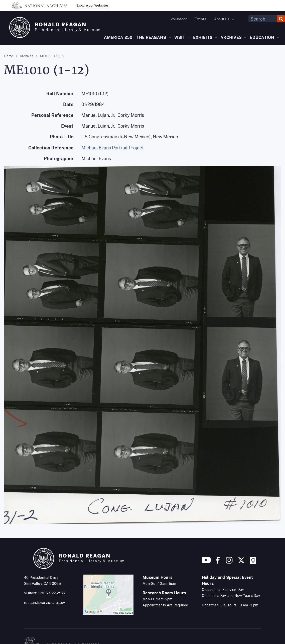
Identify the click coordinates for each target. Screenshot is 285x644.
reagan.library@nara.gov (44, 603)
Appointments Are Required (165, 605)
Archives (27, 56)
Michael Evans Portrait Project (113, 148)
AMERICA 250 (118, 37)
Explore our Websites (93, 5)
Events (200, 19)
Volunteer (179, 19)
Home (9, 56)
